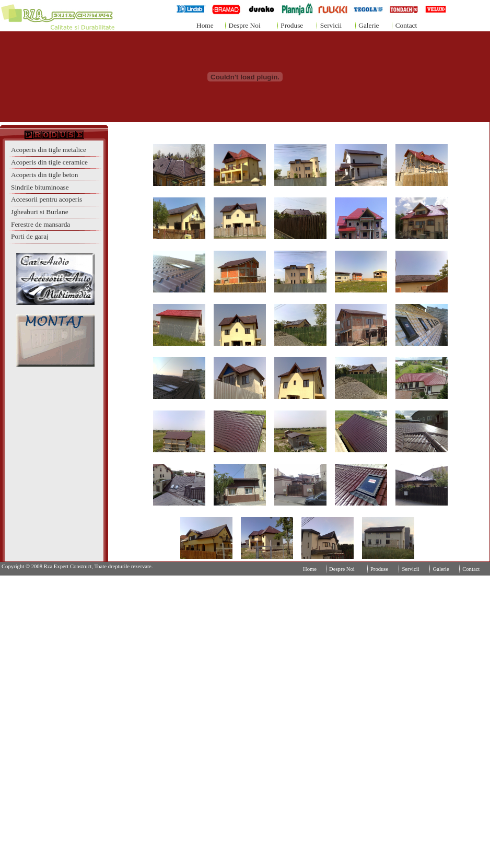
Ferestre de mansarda (40, 224)
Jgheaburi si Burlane (40, 212)
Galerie (369, 25)
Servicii (331, 25)
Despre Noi (245, 25)
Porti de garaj (30, 236)
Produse (292, 25)
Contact (406, 25)
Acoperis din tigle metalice (49, 150)
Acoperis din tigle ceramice (49, 162)
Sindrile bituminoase (40, 187)
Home (205, 25)
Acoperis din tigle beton (44, 175)
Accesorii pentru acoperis (46, 199)
